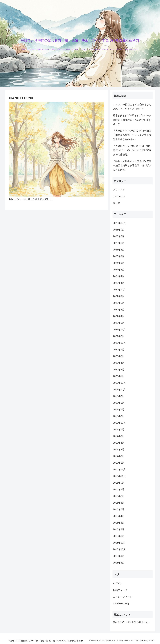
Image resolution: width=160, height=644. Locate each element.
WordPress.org (121, 603)
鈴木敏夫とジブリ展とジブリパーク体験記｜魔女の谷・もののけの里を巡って (132, 120)
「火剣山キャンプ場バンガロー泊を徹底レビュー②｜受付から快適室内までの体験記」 (132, 150)
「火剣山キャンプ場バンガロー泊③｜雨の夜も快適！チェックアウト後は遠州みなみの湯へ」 (132, 135)
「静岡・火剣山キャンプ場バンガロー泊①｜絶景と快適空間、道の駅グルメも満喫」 (132, 165)
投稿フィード (120, 590)
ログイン (118, 583)
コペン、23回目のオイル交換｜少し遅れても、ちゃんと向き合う (132, 107)
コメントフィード (123, 597)
